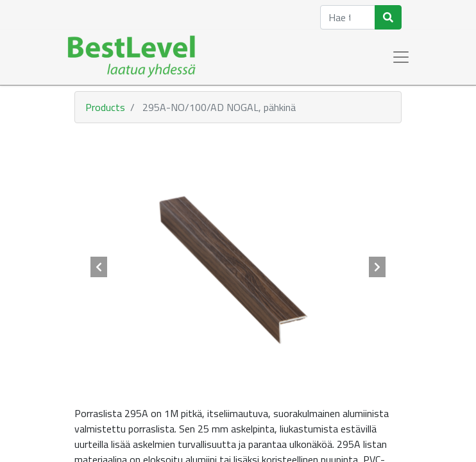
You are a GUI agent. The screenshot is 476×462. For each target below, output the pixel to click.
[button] (99, 267)
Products (105, 107)
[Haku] (388, 17)
